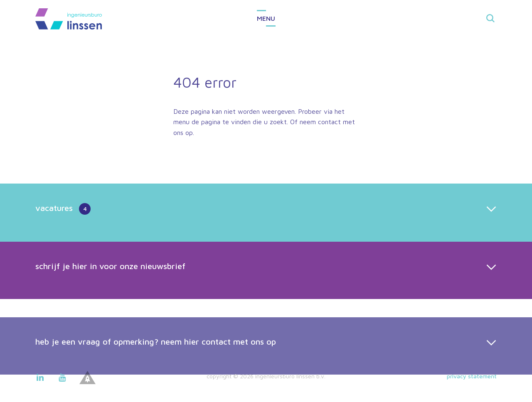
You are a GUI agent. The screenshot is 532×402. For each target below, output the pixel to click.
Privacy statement (472, 376)
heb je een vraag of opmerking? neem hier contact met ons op (156, 349)
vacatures (63, 209)
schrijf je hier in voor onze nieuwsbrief (110, 266)
